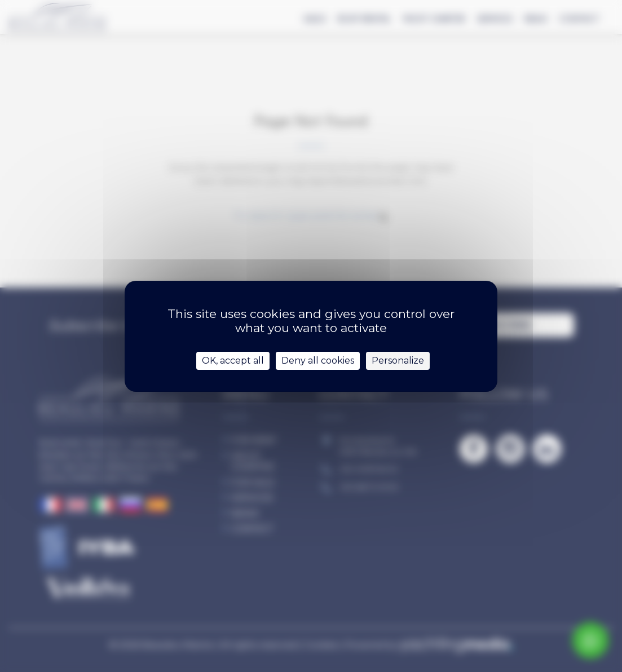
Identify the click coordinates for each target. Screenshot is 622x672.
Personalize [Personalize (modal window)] (398, 361)
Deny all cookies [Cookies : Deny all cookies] (318, 361)
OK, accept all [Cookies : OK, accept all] (233, 361)
